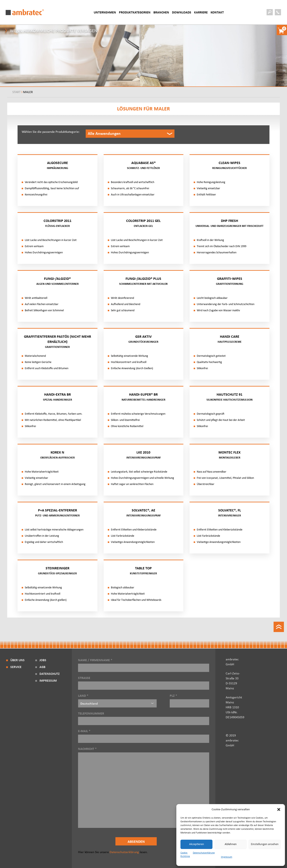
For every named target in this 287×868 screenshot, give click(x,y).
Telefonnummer (144, 717)
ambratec (25, 12)
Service (16, 667)
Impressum (227, 857)
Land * (117, 701)
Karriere (201, 12)
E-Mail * (144, 735)
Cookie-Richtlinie (185, 854)
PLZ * (189, 699)
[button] (279, 809)
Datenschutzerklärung (204, 853)
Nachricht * (144, 788)
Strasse (144, 682)
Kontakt (217, 12)
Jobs (43, 660)
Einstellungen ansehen (265, 844)
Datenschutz (50, 674)
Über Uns (17, 660)
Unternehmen (105, 12)
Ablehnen (231, 844)
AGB (42, 667)
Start (17, 92)
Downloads (182, 12)
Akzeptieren (197, 844)
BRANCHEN (161, 12)
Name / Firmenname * (144, 664)
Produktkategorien (135, 12)
